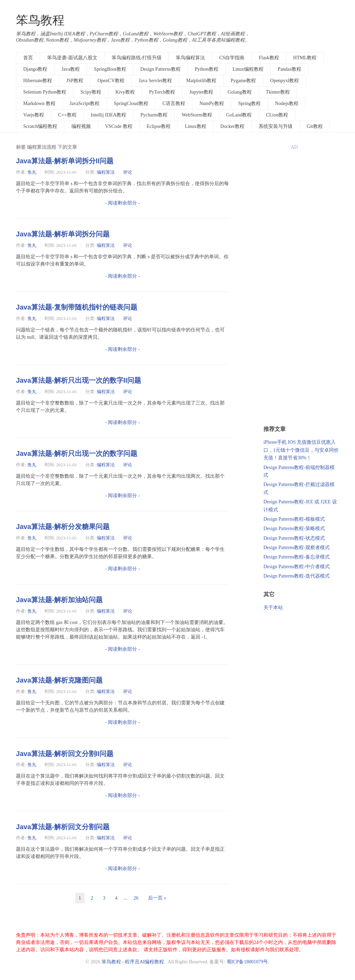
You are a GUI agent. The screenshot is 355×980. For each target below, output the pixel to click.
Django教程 (35, 69)
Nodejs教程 (287, 103)
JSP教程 (75, 81)
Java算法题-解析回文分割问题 (63, 827)
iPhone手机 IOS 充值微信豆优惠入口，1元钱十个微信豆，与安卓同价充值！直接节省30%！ (301, 450)
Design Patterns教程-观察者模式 (297, 548)
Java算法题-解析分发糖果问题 (63, 527)
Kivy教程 (125, 92)
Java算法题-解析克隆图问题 (59, 680)
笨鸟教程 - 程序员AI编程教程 (133, 962)
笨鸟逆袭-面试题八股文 (72, 58)
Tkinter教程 (278, 92)
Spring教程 (249, 103)
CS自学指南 (232, 58)
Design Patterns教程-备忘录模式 (297, 557)
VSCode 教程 (119, 126)
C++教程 (67, 115)
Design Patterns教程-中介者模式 (297, 567)
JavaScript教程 (85, 103)
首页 (28, 58)
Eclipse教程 (159, 126)
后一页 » (157, 898)
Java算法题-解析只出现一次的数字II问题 (79, 380)
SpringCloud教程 (131, 103)
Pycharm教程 (154, 115)
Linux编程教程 (248, 69)
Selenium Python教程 (45, 92)
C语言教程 (174, 103)
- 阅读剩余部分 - (122, 203)
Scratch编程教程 (40, 126)
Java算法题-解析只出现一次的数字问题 (77, 453)
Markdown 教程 (39, 103)
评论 (128, 172)
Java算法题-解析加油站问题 (59, 600)
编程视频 (81, 126)
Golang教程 (239, 92)
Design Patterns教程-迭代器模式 (297, 576)
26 (136, 898)
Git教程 (315, 126)
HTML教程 (305, 58)
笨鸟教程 (40, 20)
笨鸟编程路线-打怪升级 (137, 58)
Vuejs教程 (34, 115)
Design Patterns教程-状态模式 (294, 538)
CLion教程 (277, 115)
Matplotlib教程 (201, 81)
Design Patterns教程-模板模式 (294, 519)
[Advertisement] (301, 311)
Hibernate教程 (38, 81)
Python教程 (207, 69)
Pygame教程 (243, 81)
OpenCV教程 (111, 81)
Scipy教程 (91, 92)
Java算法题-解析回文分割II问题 (65, 754)
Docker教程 (232, 126)
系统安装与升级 (276, 126)
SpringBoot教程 (110, 69)
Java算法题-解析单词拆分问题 (63, 234)
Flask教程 (269, 58)
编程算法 (106, 172)
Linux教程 (195, 126)
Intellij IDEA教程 (109, 115)
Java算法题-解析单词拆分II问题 (65, 161)
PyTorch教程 (162, 92)
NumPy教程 (212, 103)
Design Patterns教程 (161, 69)
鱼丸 (32, 172)
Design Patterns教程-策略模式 (294, 528)
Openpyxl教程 (284, 81)
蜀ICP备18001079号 (248, 962)
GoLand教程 (239, 115)
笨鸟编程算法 (190, 58)
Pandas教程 (289, 69)
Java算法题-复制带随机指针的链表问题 (77, 307)
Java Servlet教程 (155, 81)
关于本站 (273, 608)
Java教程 (71, 69)
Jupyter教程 (201, 92)
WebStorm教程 (197, 115)
